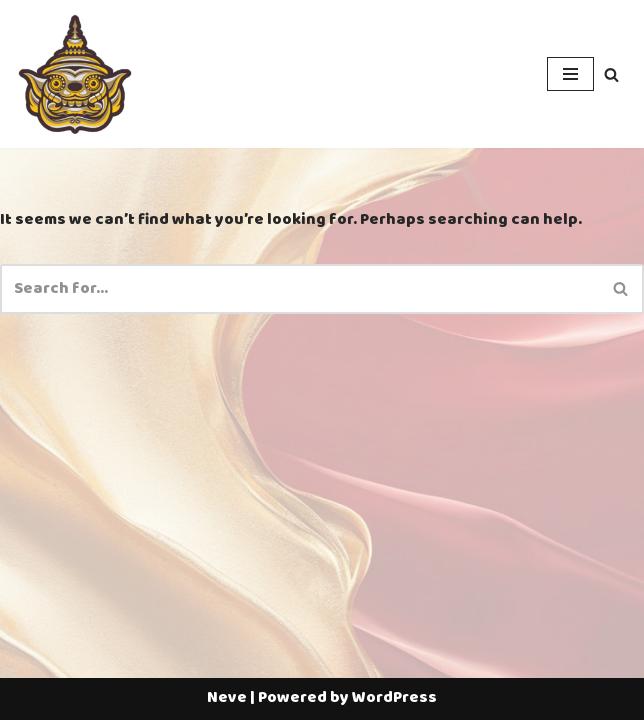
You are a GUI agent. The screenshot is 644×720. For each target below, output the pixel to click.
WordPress (394, 698)
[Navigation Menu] (570, 74)
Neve (227, 698)
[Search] (611, 74)
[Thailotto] (75, 74)
